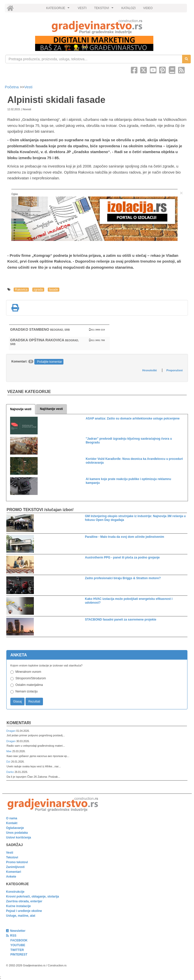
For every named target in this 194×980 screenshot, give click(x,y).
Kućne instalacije (18, 906)
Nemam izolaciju (27, 691)
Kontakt (12, 823)
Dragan (11, 731)
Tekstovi (12, 857)
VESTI (82, 8)
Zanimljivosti (15, 867)
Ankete (11, 877)
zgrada (38, 290)
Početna (12, 87)
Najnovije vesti (21, 409)
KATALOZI (129, 8)
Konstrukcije (15, 892)
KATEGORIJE (59, 9)
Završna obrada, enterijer (24, 901)
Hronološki (149, 370)
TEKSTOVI (105, 9)
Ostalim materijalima (29, 685)
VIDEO (148, 8)
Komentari (19, 723)
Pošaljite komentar (50, 362)
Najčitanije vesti (51, 409)
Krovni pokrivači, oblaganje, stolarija (32, 897)
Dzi (9, 762)
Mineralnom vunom (28, 672)
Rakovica (21, 290)
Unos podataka (17, 833)
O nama (12, 818)
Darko (10, 772)
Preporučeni (175, 370)
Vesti (28, 87)
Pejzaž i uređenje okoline (24, 911)
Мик (9, 751)
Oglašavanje (15, 828)
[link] (97, 27)
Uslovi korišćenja (19, 837)
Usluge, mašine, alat (21, 916)
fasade (54, 290)
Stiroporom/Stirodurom (31, 678)
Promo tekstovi (17, 862)
